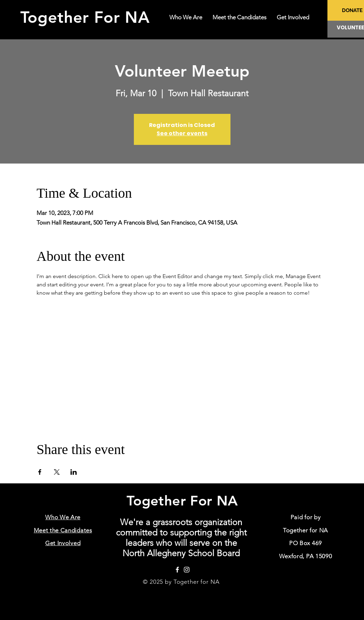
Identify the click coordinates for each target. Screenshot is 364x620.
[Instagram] (187, 570)
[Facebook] (177, 570)
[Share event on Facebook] (40, 472)
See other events (182, 133)
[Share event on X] (57, 472)
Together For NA (88, 17)
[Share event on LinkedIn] (74, 472)
